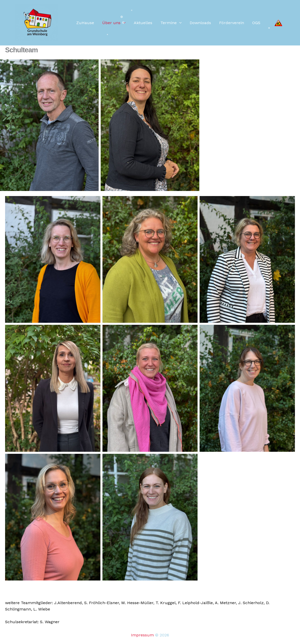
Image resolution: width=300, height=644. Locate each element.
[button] (179, 23)
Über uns (114, 23)
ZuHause (85, 23)
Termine (171, 23)
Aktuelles (143, 23)
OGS (256, 23)
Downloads (200, 23)
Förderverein (232, 23)
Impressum (142, 635)
